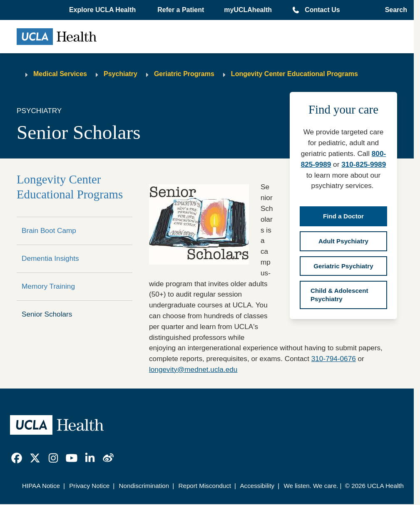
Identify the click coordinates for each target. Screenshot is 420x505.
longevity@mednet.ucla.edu (193, 369)
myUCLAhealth (248, 10)
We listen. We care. (311, 486)
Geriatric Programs (184, 74)
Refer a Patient (181, 10)
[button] (103, 10)
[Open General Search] (394, 10)
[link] (17, 458)
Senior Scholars (47, 314)
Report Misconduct (205, 486)
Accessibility (257, 486)
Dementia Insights (50, 258)
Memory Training (48, 286)
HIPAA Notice (41, 486)
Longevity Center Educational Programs (294, 74)
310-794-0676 (334, 359)
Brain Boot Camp (49, 230)
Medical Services (60, 74)
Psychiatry (121, 74)
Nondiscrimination (144, 486)
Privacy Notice (89, 486)
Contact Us (322, 10)
